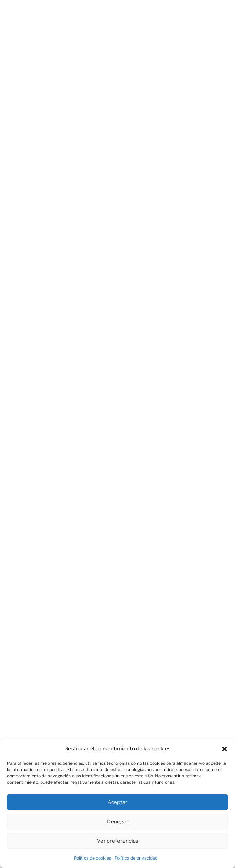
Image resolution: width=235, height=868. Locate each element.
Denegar (118, 822)
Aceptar (117, 802)
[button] (224, 749)
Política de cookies (93, 858)
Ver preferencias (118, 841)
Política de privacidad (136, 858)
